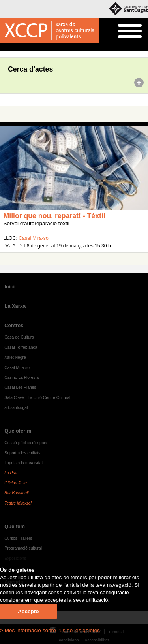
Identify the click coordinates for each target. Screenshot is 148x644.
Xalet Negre (15, 357)
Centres (14, 325)
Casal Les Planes (20, 387)
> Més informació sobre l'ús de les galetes (50, 630)
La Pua (11, 473)
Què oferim (18, 431)
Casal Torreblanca (21, 347)
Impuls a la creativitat (23, 463)
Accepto (28, 611)
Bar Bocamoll (16, 493)
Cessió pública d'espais (26, 443)
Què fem (15, 526)
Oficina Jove (16, 483)
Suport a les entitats (22, 453)
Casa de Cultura (19, 337)
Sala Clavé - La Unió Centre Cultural (37, 398)
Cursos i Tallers (18, 538)
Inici (4, 47)
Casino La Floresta (22, 378)
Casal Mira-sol (34, 238)
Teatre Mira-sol (18, 503)
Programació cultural (23, 548)
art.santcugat (16, 408)
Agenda (21, 47)
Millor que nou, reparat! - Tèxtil (54, 216)
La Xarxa (15, 306)
